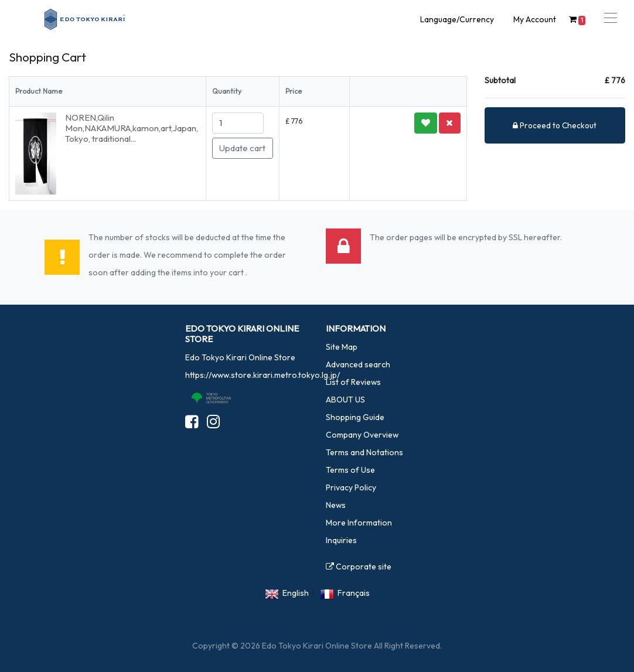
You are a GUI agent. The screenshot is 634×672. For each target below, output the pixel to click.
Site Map (342, 347)
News (336, 505)
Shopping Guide (355, 417)
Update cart (242, 148)
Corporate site (359, 567)
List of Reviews (353, 382)
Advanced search (358, 364)
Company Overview (362, 435)
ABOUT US (345, 400)
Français (354, 593)
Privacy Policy (351, 487)
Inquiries (341, 540)
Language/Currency (457, 19)
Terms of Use (350, 470)
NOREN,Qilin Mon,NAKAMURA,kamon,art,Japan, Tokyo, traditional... (132, 128)
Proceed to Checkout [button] (555, 125)
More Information (359, 523)
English (296, 593)
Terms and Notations (364, 452)
